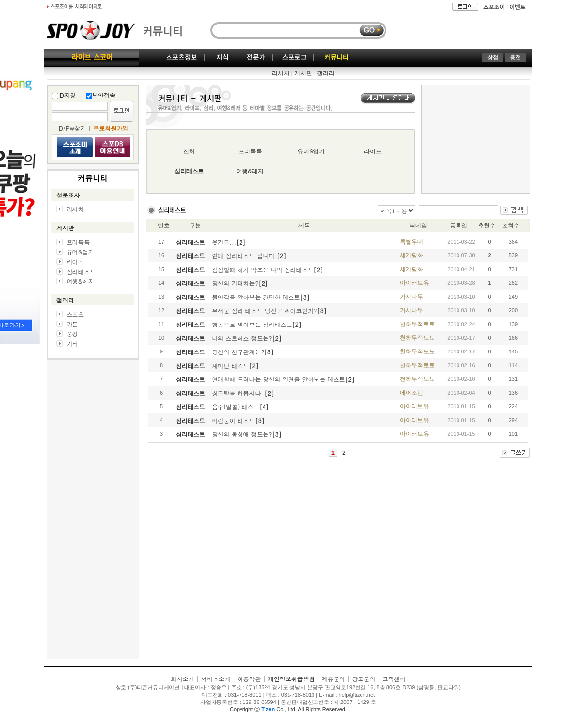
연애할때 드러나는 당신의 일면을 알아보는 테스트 (279, 379)
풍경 (72, 334)
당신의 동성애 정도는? (242, 434)
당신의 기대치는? (235, 283)
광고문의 (364, 679)
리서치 (281, 73)
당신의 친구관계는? (238, 352)
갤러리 (326, 73)
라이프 (75, 262)
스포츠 (75, 314)
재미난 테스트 (231, 365)
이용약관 (249, 679)
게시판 (303, 73)
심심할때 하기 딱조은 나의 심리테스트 (263, 269)
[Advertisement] (93, 512)
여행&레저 (81, 281)
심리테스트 (81, 271)
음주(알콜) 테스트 (236, 407)
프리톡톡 (78, 242)
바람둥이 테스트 (234, 420)
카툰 (72, 324)
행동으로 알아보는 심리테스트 (252, 324)
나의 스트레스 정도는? (242, 338)
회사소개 (182, 679)
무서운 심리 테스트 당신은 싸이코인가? (265, 311)
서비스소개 (216, 679)
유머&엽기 (81, 252)
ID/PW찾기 (72, 128)
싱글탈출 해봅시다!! (239, 393)
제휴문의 (334, 679)
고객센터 (394, 679)
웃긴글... (224, 242)
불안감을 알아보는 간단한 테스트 (256, 297)
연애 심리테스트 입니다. (245, 256)
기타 (72, 343)
